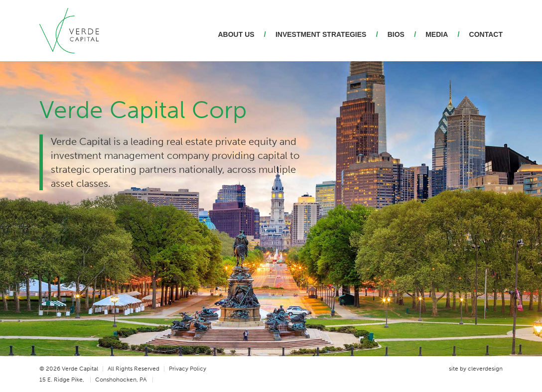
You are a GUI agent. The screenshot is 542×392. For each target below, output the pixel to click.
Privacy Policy (188, 369)
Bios (396, 34)
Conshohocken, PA (124, 380)
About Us (236, 34)
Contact (486, 34)
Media (437, 34)
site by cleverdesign (476, 369)
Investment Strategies (321, 34)
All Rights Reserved (136, 369)
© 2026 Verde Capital (71, 369)
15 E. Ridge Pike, (65, 380)
